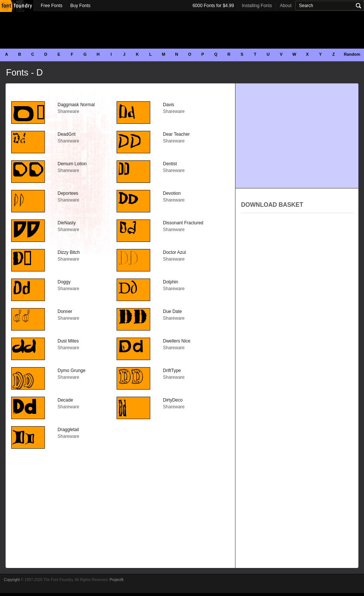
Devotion (172, 193)
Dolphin (171, 282)
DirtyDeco (173, 400)
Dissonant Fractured (183, 223)
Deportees (68, 193)
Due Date (172, 311)
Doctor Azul (174, 252)
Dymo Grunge (72, 371)
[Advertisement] (182, 30)
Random (352, 54)
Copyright (12, 580)
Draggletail (68, 430)
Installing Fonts (257, 6)
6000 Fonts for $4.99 (213, 6)
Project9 (116, 580)
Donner (65, 311)
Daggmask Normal (76, 105)
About (286, 6)
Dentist (170, 164)
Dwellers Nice (177, 341)
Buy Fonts (80, 6)
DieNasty (67, 223)
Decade (65, 400)
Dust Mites (68, 341)
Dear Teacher (176, 134)
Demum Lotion (72, 164)
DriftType (172, 371)
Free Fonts (52, 6)
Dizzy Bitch (69, 252)
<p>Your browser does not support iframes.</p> (297, 297)
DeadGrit (67, 134)
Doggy (64, 282)
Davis (169, 105)
